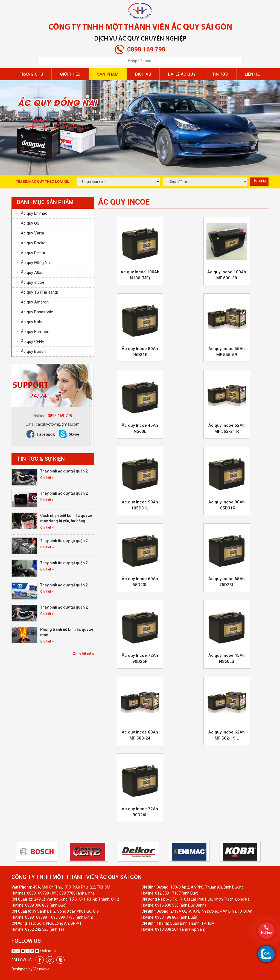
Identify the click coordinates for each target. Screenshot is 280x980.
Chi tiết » (47, 478)
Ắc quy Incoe (31, 282)
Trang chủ (31, 74)
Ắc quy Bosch (31, 351)
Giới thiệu (70, 74)
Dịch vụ (143, 74)
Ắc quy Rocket (32, 243)
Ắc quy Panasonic (35, 312)
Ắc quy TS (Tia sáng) (38, 292)
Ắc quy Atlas (30, 273)
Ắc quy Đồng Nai (34, 263)
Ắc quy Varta (31, 233)
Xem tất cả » (83, 654)
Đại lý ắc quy (182, 74)
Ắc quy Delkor (31, 253)
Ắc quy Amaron (33, 302)
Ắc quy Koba (30, 322)
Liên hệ (252, 74)
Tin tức (220, 74)
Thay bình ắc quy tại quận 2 (64, 471)
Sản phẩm (108, 74)
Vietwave (41, 969)
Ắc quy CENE (31, 342)
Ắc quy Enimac (32, 213)
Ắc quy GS (28, 223)
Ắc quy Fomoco (33, 332)
